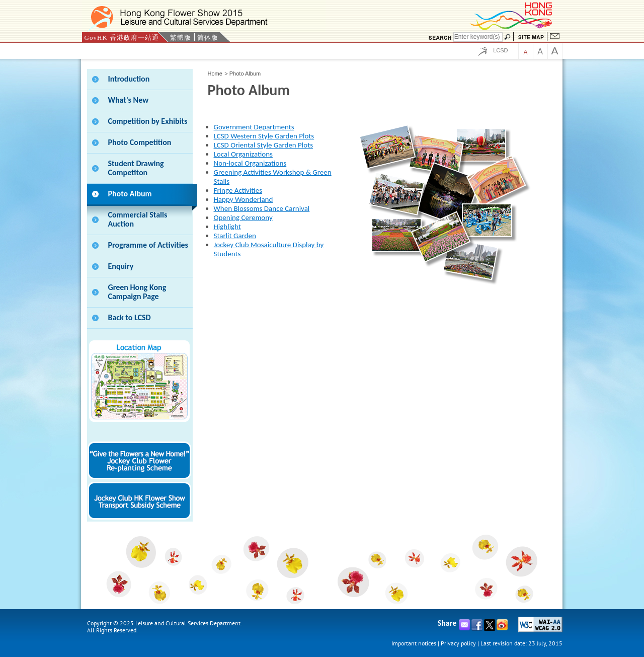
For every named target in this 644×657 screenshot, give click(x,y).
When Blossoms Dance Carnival (262, 208)
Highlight (227, 227)
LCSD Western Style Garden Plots (264, 136)
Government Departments (254, 127)
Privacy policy (458, 643)
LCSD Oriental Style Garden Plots (264, 145)
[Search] (478, 37)
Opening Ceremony (243, 217)
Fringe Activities (238, 190)
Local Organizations (243, 154)
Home (215, 74)
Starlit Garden (235, 236)
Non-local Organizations (250, 163)
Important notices (414, 643)
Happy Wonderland (244, 199)
